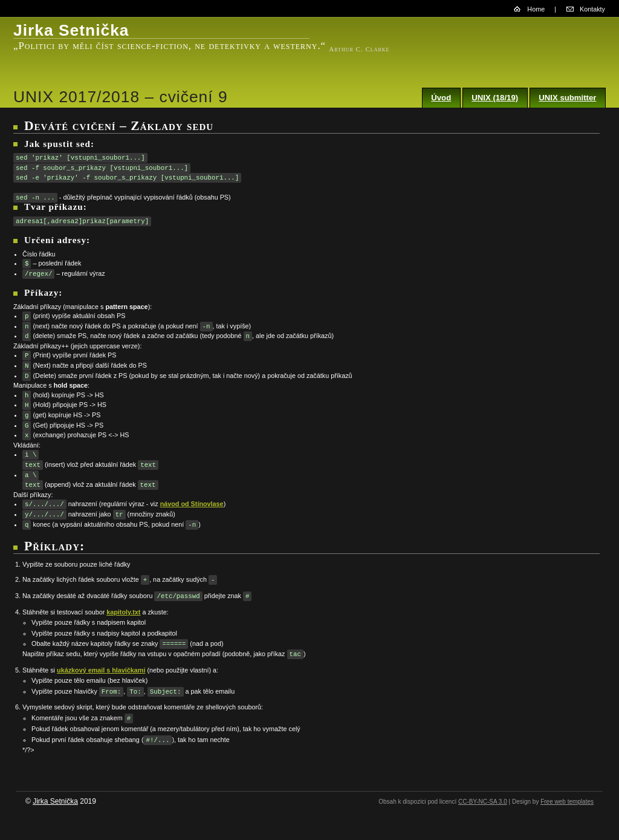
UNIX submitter (567, 98)
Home (536, 9)
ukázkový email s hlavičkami (101, 670)
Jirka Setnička (55, 801)
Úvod (441, 98)
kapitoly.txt (123, 612)
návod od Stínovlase (192, 504)
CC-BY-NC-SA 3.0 (483, 802)
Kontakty (592, 9)
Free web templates (567, 802)
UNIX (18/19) (495, 98)
